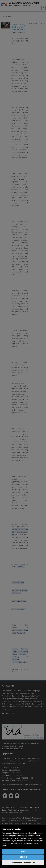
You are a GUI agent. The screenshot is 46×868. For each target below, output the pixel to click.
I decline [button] (23, 857)
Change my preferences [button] (23, 863)
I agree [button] (23, 851)
